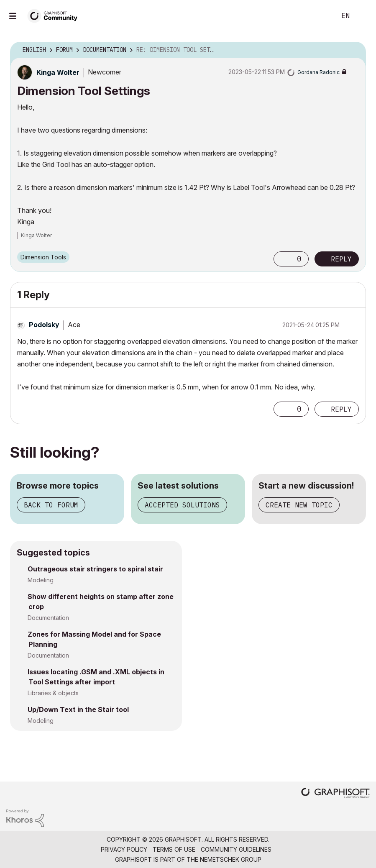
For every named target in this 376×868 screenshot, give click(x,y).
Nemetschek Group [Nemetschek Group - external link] (231, 859)
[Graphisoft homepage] (335, 794)
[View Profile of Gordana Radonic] (318, 72)
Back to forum (51, 505)
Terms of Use (174, 849)
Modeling (41, 580)
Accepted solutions (182, 505)
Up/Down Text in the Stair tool (78, 709)
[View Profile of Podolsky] (44, 325)
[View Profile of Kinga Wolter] (58, 72)
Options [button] (354, 50)
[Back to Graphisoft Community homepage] (55, 15)
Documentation (48, 618)
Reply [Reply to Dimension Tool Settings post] (341, 259)
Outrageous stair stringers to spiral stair (95, 569)
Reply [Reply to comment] (341, 409)
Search (320, 16)
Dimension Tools (43, 257)
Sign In (363, 16)
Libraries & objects (53, 693)
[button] (282, 259)
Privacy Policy (124, 849)
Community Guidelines (236, 849)
